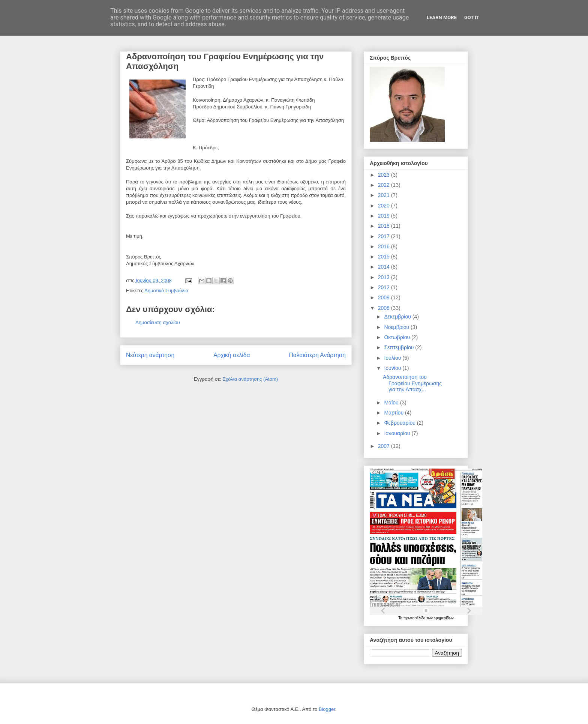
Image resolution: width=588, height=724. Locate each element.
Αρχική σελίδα (232, 355)
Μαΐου (392, 403)
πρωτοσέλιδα (415, 618)
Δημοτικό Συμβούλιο (166, 291)
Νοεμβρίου (397, 327)
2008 (385, 308)
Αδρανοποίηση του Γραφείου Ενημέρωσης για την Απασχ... (412, 383)
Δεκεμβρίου (398, 317)
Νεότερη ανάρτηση (150, 355)
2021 (385, 195)
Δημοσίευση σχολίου (158, 322)
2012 (385, 287)
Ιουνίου (393, 368)
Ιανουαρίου (398, 433)
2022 (385, 185)
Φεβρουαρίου (400, 423)
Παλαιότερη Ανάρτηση (317, 355)
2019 (385, 216)
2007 (385, 446)
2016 (385, 246)
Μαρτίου (394, 413)
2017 (385, 236)
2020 (385, 206)
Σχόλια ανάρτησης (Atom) (250, 379)
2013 (385, 277)
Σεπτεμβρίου (400, 347)
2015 (385, 257)
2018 (385, 226)
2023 (385, 175)
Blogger (327, 709)
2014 (385, 267)
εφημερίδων (444, 618)
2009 (385, 297)
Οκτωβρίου (398, 337)
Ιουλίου (393, 358)
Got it (472, 17)
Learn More (442, 17)
